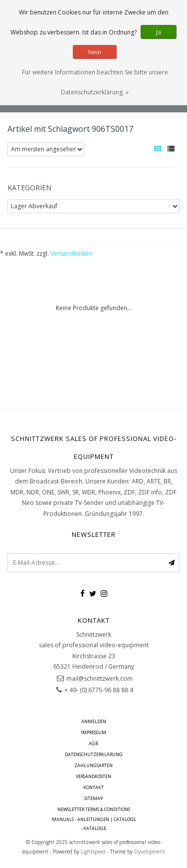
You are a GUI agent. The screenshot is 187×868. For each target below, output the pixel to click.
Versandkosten (72, 253)
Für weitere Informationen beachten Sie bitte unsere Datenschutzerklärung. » (95, 82)
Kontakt (93, 787)
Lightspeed (93, 852)
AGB (93, 743)
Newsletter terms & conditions (94, 809)
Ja (159, 32)
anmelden (94, 721)
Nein (95, 52)
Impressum (93, 732)
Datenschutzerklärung (94, 754)
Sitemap (93, 798)
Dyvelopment (150, 852)
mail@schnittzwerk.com (99, 678)
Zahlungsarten (93, 765)
